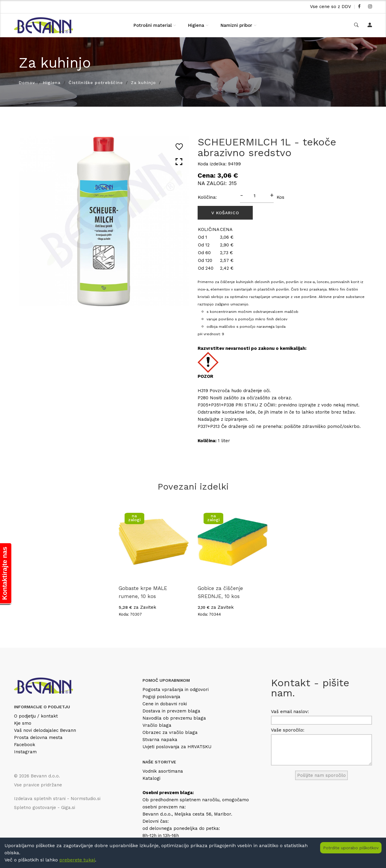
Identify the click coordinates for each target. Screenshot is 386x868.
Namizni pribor (236, 25)
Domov (27, 83)
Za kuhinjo (143, 83)
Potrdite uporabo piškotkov (351, 848)
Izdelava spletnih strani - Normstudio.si (57, 799)
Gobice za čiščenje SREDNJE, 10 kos (220, 592)
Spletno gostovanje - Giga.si (45, 808)
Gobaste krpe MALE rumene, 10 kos (143, 592)
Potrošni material (153, 25)
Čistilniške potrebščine (96, 83)
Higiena (196, 25)
